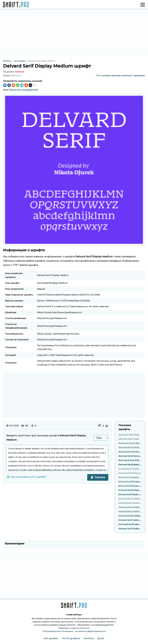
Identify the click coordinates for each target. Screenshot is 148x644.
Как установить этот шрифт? (26, 477)
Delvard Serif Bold (130, 460)
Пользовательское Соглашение (58, 631)
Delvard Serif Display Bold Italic (130, 494)
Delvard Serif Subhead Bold (130, 524)
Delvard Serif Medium (130, 443)
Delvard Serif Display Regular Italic (130, 473)
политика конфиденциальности (90, 631)
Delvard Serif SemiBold (130, 452)
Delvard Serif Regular (130, 434)
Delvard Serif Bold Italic (130, 464)
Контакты (89, 638)
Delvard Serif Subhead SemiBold (130, 516)
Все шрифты (51, 638)
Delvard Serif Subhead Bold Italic (130, 528)
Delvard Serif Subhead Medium (130, 507)
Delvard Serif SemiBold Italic (130, 456)
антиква (106, 75)
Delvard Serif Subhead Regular (130, 498)
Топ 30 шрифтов (71, 638)
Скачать (98, 477)
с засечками (139, 75)
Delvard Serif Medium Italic (130, 447)
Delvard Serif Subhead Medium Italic (130, 511)
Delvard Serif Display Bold (130, 490)
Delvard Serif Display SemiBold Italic (130, 486)
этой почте (84, 628)
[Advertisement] (74, 32)
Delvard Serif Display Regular (130, 469)
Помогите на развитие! (23, 90)
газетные (116, 75)
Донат (101, 638)
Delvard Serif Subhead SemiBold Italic (130, 520)
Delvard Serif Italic (129, 439)
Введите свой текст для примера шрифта (46, 438)
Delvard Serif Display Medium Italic (130, 477)
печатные (126, 75)
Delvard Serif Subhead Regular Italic (130, 503)
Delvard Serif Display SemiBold (130, 481)
